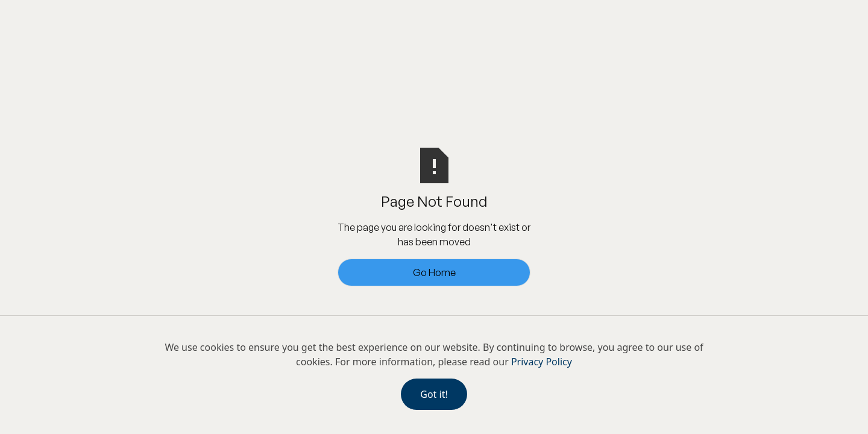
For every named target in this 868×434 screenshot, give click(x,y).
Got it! (434, 394)
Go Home (434, 272)
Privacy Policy (542, 362)
